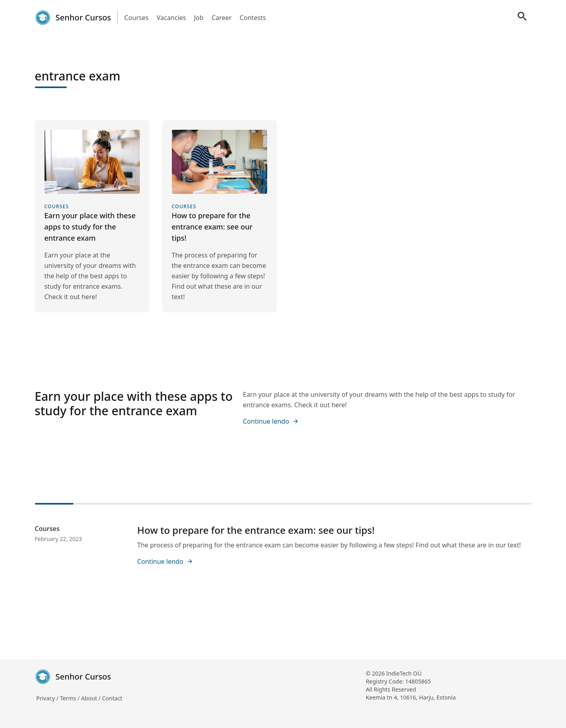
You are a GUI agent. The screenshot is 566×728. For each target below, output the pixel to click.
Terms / (71, 698)
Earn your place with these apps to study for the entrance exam (134, 403)
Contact (112, 698)
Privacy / (48, 698)
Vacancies (171, 18)
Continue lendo (271, 421)
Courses (136, 18)
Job (199, 18)
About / (91, 698)
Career (222, 18)
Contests (253, 18)
